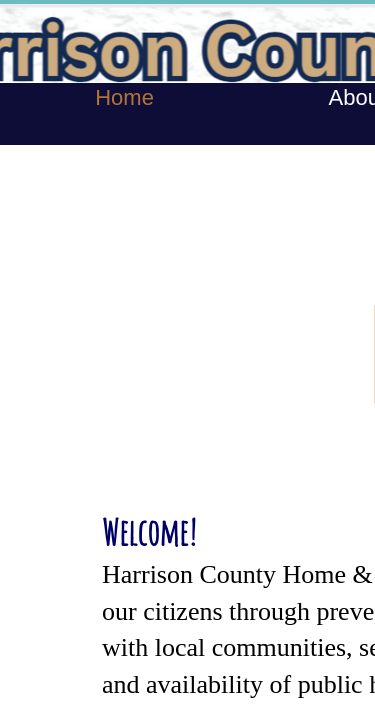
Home (124, 97)
